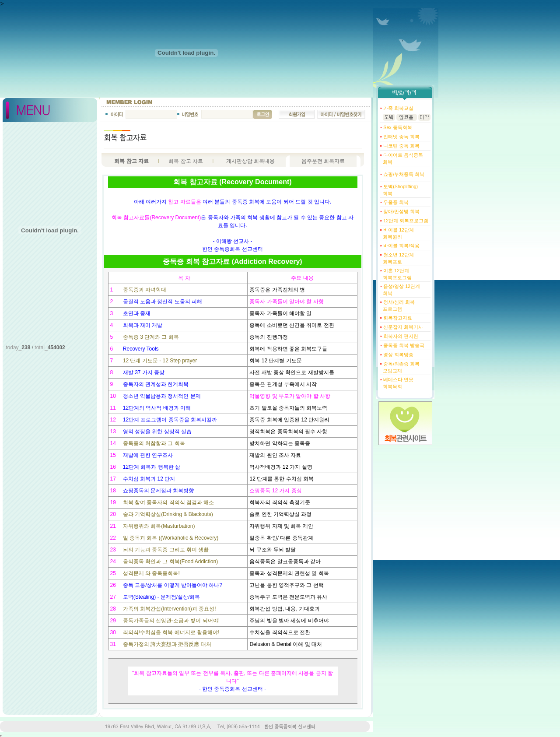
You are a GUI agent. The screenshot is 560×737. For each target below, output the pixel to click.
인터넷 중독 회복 (401, 137)
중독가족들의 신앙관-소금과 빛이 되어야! (171, 621)
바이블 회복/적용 (401, 246)
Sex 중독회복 (397, 127)
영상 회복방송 (398, 354)
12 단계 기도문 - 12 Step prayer (160, 361)
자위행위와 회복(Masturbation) (159, 526)
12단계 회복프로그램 (405, 221)
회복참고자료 (397, 318)
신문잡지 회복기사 (402, 327)
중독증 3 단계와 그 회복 (151, 337)
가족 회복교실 (398, 108)
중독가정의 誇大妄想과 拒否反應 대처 (167, 644)
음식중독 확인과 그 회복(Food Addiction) (170, 562)
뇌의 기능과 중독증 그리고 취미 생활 (166, 550)
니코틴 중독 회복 (401, 146)
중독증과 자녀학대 (145, 290)
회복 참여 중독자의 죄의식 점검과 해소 (169, 502)
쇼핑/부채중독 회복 (403, 174)
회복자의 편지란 (400, 336)
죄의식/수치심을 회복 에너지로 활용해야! (171, 632)
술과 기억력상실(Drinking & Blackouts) (168, 514)
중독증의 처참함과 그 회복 (154, 443)
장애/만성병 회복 (401, 211)
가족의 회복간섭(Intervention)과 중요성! (170, 609)
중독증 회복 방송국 (403, 345)
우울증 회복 (395, 202)
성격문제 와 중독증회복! (151, 573)
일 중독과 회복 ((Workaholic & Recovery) (171, 538)
